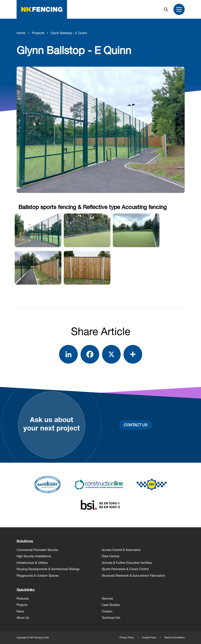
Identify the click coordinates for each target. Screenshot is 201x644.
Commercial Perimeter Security (37, 550)
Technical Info (111, 618)
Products (23, 599)
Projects (38, 33)
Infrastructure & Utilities (32, 563)
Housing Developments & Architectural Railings (48, 569)
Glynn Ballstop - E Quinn (69, 33)
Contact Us (136, 425)
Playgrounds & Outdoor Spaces (38, 576)
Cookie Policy (149, 637)
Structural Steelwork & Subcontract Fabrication (133, 576)
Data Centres (111, 556)
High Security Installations (34, 556)
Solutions (25, 542)
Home (21, 33)
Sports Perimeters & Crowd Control (125, 569)
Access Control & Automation (121, 550)
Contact (107, 611)
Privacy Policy (127, 637)
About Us (23, 618)
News (20, 611)
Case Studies (111, 605)
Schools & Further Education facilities (127, 563)
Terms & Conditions (174, 637)
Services (107, 599)
